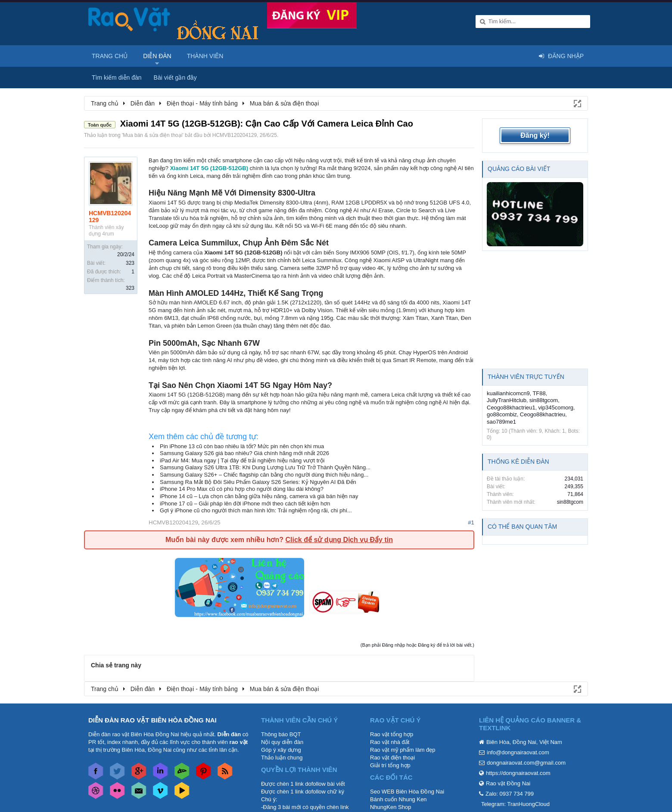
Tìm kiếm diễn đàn (117, 77)
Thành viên (205, 56)
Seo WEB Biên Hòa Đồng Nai (407, 792)
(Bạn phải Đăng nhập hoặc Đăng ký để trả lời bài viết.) (417, 645)
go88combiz (502, 414)
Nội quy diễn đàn (282, 742)
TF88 (539, 393)
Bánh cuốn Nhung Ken (398, 799)
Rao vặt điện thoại (392, 758)
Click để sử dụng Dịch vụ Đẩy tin (339, 540)
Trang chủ (110, 56)
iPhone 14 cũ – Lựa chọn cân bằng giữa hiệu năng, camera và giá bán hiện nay (259, 496)
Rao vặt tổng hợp (392, 734)
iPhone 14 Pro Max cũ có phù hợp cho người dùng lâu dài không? (242, 489)
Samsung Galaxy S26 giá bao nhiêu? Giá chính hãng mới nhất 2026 (244, 453)
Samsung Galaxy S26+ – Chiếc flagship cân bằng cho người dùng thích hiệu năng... (264, 475)
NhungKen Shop (390, 807)
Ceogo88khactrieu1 (511, 408)
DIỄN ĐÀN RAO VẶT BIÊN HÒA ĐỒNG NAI (152, 720)
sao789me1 (501, 422)
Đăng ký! (535, 135)
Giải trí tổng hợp (390, 765)
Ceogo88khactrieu (543, 414)
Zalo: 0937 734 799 (510, 794)
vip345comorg (556, 408)
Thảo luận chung (282, 758)
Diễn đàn (157, 56)
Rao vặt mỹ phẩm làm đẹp (403, 750)
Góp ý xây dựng (281, 750)
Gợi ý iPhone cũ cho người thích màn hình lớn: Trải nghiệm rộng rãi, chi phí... (256, 510)
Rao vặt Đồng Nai (508, 783)
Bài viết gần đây (175, 77)
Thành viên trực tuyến (526, 377)
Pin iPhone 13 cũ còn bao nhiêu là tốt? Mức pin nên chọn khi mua (242, 446)
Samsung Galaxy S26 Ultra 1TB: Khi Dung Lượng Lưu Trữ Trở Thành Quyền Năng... (265, 467)
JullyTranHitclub (507, 400)
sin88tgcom (544, 400)
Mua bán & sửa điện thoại (152, 135)
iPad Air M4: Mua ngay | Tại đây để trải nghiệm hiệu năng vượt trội (242, 460)
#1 (471, 522)
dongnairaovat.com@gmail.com (526, 763)
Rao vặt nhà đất (390, 742)
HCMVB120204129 (235, 135)
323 (130, 263)
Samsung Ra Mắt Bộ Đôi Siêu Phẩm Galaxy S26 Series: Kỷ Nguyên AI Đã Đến (258, 482)
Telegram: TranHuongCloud (515, 804)
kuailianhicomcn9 (508, 393)
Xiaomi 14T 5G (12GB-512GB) (209, 168)
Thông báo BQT (281, 734)
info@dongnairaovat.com (518, 752)
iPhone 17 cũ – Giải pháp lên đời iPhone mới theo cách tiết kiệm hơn (245, 504)
